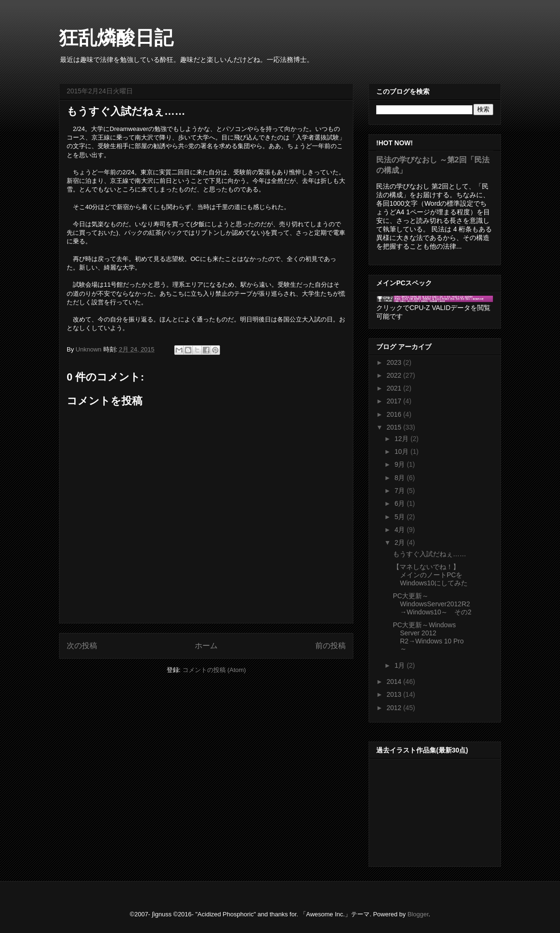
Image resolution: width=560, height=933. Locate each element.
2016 (395, 414)
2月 (400, 542)
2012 (395, 708)
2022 (395, 375)
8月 (400, 478)
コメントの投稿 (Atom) (214, 670)
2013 (395, 694)
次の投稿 (82, 646)
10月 (402, 451)
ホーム (206, 646)
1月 (400, 665)
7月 (400, 491)
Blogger (418, 914)
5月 (400, 517)
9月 (400, 464)
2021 (395, 388)
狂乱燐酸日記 (116, 38)
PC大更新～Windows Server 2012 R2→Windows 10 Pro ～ (428, 637)
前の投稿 (330, 646)
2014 (395, 682)
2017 (395, 401)
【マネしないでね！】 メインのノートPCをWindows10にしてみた (430, 575)
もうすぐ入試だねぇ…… (430, 554)
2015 (395, 427)
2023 (395, 362)
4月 (400, 530)
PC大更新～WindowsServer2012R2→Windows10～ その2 (432, 604)
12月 (402, 439)
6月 (400, 503)
